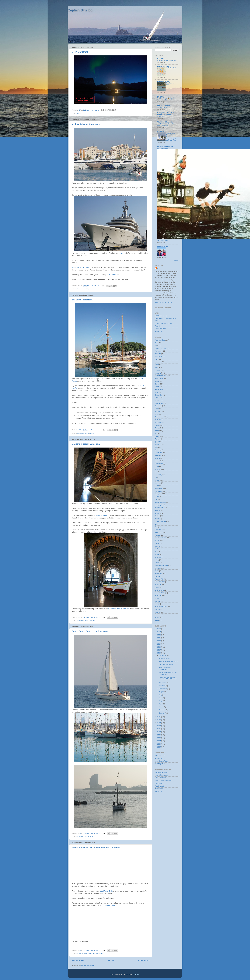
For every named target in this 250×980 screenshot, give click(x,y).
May (161, 701)
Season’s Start (162, 107)
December (163, 656)
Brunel (157, 387)
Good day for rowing (170, 84)
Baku (157, 359)
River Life (158, 532)
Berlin (157, 365)
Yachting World (160, 764)
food (156, 433)
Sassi (157, 543)
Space (157, 563)
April (161, 704)
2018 (159, 647)
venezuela (158, 596)
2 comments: (95, 286)
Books (157, 384)
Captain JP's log (80, 10)
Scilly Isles (158, 549)
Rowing (157, 535)
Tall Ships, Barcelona (82, 300)
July (161, 695)
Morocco (158, 483)
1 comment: (95, 110)
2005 (159, 747)
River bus (158, 530)
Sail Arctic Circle (160, 538)
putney (157, 519)
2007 (159, 741)
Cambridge (159, 395)
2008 (159, 738)
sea (156, 552)
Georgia (158, 444)
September (163, 689)
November (163, 683)
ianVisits (160, 59)
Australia (158, 354)
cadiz (157, 392)
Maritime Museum (103, 515)
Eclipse (121, 253)
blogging (158, 373)
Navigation (159, 488)
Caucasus (158, 406)
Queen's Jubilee (160, 521)
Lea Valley (158, 475)
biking (157, 367)
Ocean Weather (160, 778)
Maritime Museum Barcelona (86, 444)
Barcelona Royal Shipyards (119, 609)
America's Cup (82, 954)
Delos (157, 414)
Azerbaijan (159, 357)
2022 (159, 635)
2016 (159, 653)
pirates (157, 513)
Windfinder (159, 792)
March (161, 707)
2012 (159, 726)
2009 (159, 735)
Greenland (158, 453)
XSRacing (158, 331)
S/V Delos (161, 96)
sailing (87, 289)
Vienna (157, 601)
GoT (156, 447)
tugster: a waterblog (165, 105)
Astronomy (159, 351)
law (156, 472)
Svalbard (158, 568)
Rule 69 (158, 326)
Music (157, 486)
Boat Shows (159, 378)
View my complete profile (163, 302)
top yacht (158, 585)
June (161, 698)
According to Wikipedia (80, 268)
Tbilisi (157, 571)
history (87, 620)
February (162, 710)
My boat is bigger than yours (86, 124)
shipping (158, 557)
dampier (158, 411)
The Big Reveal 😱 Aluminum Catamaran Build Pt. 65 (167, 99)
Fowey (157, 436)
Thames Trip (159, 579)
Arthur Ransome (160, 348)
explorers (158, 420)
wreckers (158, 615)
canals (157, 401)
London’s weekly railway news (167, 61)
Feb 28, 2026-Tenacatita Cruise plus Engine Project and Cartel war (171, 137)
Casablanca (114, 275)
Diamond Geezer (163, 66)
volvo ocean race (161, 607)
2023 (159, 632)
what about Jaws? (163, 241)
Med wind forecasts (162, 772)
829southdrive (163, 246)
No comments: (96, 430)
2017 (159, 650)
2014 (159, 720)
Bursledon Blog (163, 81)
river (156, 527)
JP (158, 268)
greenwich (158, 455)
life (156, 477)
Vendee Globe (110, 905)
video (157, 598)
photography (159, 508)
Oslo (156, 499)
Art (156, 346)
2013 (159, 723)
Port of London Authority (163, 781)
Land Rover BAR (106, 891)
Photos (157, 510)
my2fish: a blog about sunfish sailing (165, 147)
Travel (92, 433)
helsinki (157, 458)
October (162, 686)
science (157, 546)
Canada (158, 398)
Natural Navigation (161, 775)
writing (157, 618)
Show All (176, 260)
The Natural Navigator (165, 122)
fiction (157, 431)
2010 (159, 732)
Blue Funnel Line (161, 376)
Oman (157, 497)
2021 (159, 638)
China (157, 409)
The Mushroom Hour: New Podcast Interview (166, 125)
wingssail (161, 131)
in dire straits (161, 116)
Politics (157, 516)
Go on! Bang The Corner (163, 323)
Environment (159, 417)
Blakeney (158, 370)
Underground (159, 590)
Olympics (158, 494)
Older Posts (144, 960)
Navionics (158, 491)
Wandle (157, 609)
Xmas (79, 113)
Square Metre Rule (161, 565)
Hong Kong (159, 464)
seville (157, 554)
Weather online (160, 789)
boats (157, 381)
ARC (157, 343)
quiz (156, 524)
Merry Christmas (80, 52)
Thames (158, 576)
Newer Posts (78, 960)
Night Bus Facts (171, 68)
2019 (159, 644)
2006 (159, 744)
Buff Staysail (159, 389)
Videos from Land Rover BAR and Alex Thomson (96, 847)
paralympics (159, 505)
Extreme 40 (159, 422)
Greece (157, 450)
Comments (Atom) (87, 965)
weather (158, 612)
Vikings (157, 604)
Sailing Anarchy (160, 329)
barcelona (81, 289)
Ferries (157, 428)
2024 (159, 629)
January (162, 713)
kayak (157, 466)
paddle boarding (160, 502)
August (162, 692)
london (157, 480)
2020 (159, 641)
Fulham (157, 439)
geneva (157, 442)
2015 (159, 717)
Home (111, 960)
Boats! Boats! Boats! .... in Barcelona (90, 631)
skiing (157, 560)
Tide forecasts (160, 786)
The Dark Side (160, 582)
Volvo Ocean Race (161, 761)
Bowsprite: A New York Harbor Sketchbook (166, 114)
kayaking (158, 469)
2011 (159, 729)
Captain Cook (160, 403)
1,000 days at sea (161, 316)
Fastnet (157, 425)
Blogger (137, 974)
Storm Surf (159, 783)
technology (159, 574)
